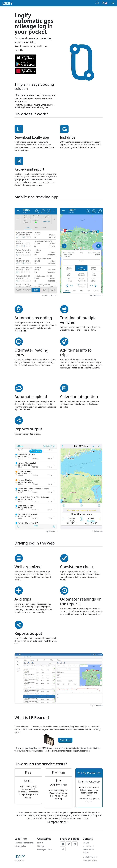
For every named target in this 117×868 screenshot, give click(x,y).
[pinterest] (75, 844)
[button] (97, 3)
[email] (63, 849)
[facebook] (63, 844)
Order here (65, 740)
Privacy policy (20, 846)
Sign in (40, 843)
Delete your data (44, 849)
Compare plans (57, 822)
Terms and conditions (24, 843)
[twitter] (69, 844)
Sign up (41, 846)
